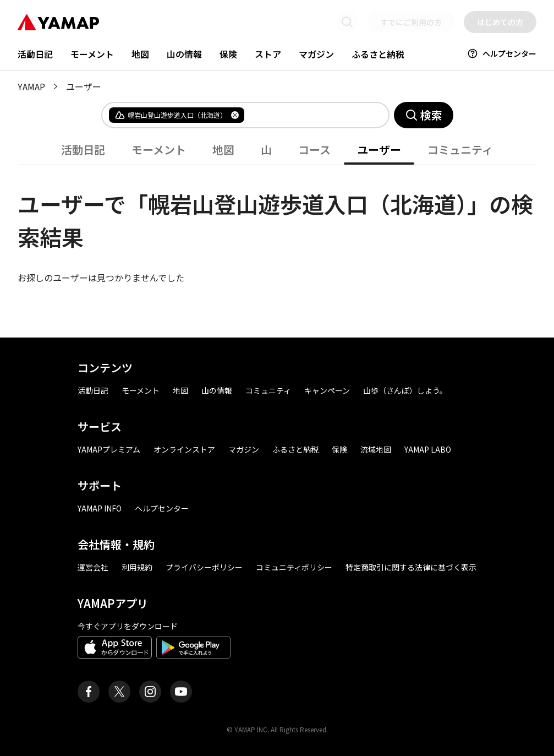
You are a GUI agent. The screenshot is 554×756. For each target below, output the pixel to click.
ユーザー (379, 149)
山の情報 (184, 54)
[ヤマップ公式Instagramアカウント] (150, 692)
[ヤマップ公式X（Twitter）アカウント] (119, 692)
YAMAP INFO (100, 508)
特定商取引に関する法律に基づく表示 (411, 567)
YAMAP (31, 86)
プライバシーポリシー (204, 567)
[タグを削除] (235, 115)
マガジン (316, 54)
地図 (140, 54)
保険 (228, 54)
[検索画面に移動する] (347, 22)
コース (314, 149)
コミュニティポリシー (294, 567)
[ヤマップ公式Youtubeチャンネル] (181, 692)
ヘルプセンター (502, 53)
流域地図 (376, 449)
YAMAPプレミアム (109, 449)
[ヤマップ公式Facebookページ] (89, 692)
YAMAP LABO (428, 449)
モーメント (92, 54)
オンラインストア (184, 449)
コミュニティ (460, 149)
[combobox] (308, 115)
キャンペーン (327, 390)
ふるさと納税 (378, 54)
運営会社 (93, 567)
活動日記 (35, 54)
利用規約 (137, 567)
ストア (268, 54)
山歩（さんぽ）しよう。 (405, 390)
